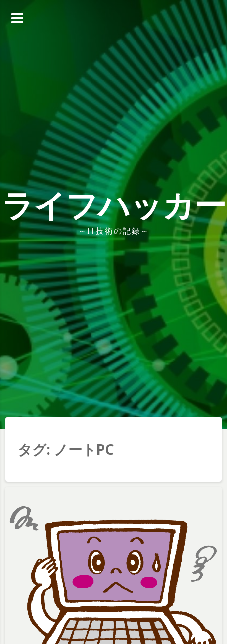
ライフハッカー (113, 205)
